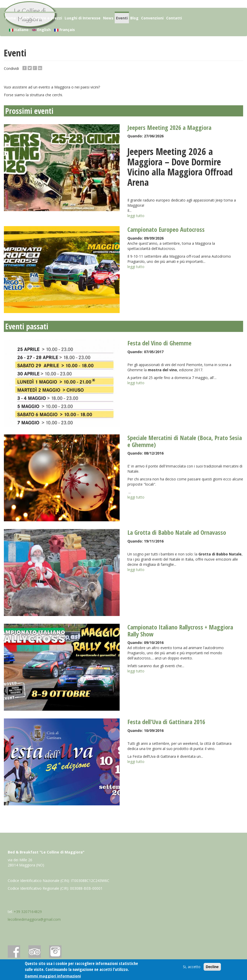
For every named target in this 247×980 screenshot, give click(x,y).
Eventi (122, 18)
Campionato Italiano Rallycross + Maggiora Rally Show (180, 630)
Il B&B (24, 18)
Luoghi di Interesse (83, 18)
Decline (212, 968)
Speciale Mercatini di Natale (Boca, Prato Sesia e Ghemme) (185, 441)
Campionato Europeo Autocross (166, 229)
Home (11, 18)
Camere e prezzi (47, 18)
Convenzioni (152, 18)
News (108, 18)
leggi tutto (136, 216)
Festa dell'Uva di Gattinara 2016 (166, 722)
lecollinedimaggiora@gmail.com (34, 919)
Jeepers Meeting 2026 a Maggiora (169, 127)
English (41, 30)
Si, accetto (192, 968)
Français (65, 30)
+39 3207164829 (28, 912)
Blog (134, 18)
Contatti (174, 18)
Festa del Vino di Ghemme (159, 343)
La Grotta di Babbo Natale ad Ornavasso (177, 532)
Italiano (19, 30)
